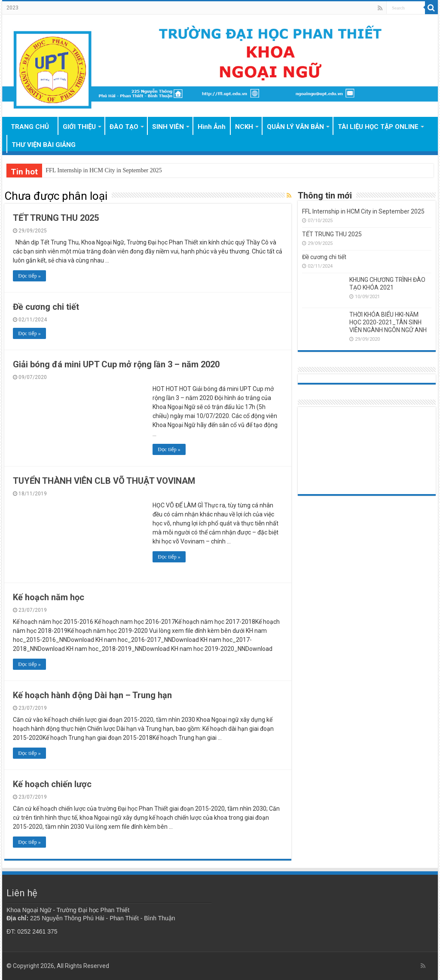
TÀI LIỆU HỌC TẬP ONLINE (378, 127)
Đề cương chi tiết (46, 307)
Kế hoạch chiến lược (52, 784)
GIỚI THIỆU (79, 127)
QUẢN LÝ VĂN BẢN (295, 127)
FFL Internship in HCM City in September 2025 (104, 170)
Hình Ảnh (212, 127)
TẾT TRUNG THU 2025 (56, 218)
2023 (12, 8)
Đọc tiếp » (29, 276)
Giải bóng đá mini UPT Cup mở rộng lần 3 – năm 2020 (116, 364)
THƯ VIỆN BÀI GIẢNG (44, 145)
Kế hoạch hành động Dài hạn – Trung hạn (92, 695)
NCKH (244, 127)
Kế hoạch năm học (49, 597)
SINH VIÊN (168, 127)
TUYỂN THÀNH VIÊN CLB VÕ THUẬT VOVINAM (104, 481)
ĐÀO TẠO (124, 127)
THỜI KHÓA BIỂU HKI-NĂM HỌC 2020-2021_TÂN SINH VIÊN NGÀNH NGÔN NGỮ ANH (388, 322)
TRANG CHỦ (30, 127)
